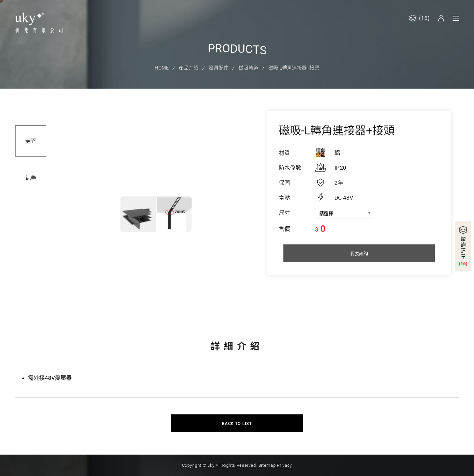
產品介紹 (189, 67)
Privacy (284, 460)
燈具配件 (219, 67)
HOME (163, 67)
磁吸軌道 (248, 67)
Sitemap (267, 460)
